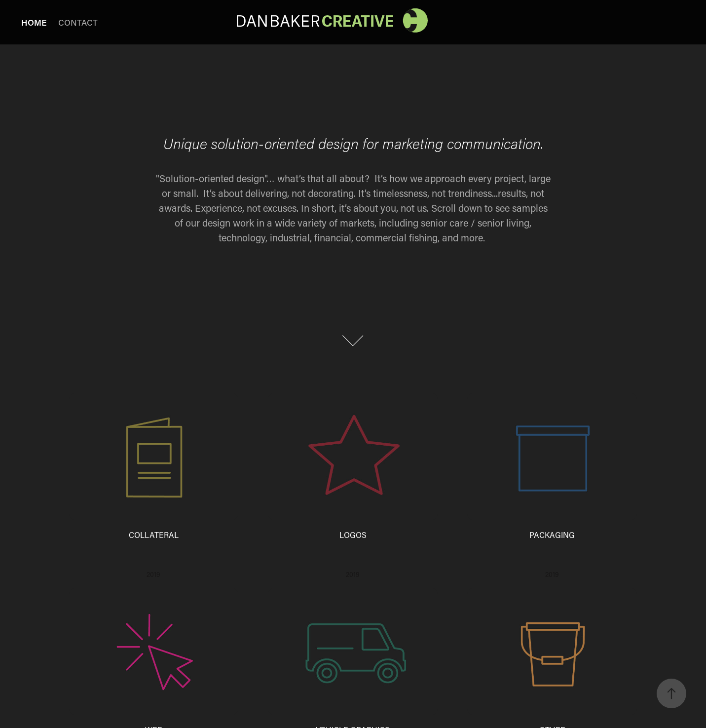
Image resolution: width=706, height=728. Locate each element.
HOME (34, 22)
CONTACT (78, 22)
